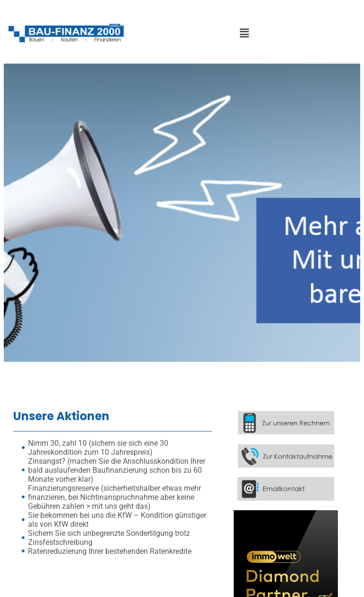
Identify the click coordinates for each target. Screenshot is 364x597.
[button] (244, 34)
